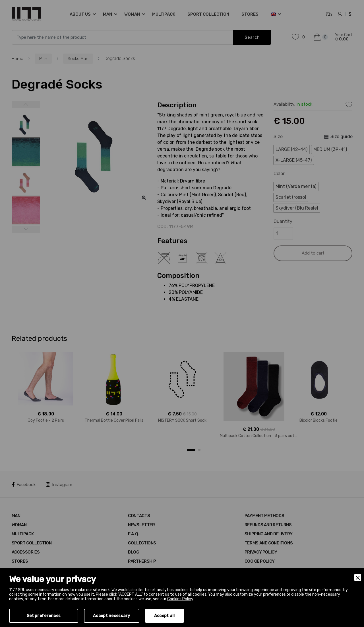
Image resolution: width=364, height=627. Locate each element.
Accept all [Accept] (165, 616)
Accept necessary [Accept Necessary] (111, 616)
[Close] (358, 577)
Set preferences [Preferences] (44, 616)
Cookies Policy (180, 599)
